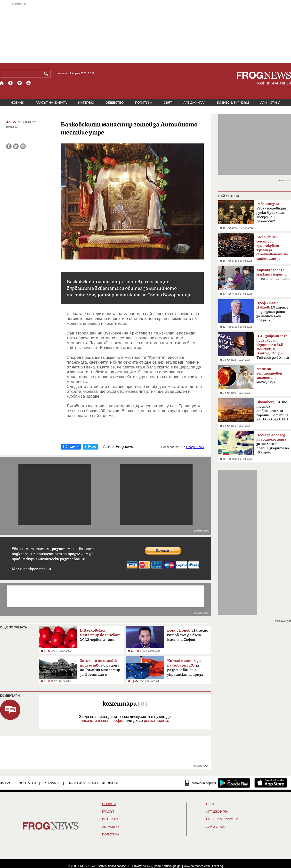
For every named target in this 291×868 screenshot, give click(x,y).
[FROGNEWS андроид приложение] (234, 783)
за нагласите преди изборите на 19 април (273, 444)
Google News (195, 447)
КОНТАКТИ (28, 783)
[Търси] (47, 74)
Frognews (124, 447)
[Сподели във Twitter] (16, 146)
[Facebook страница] (11, 83)
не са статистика (272, 274)
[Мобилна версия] (201, 783)
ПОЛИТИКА (144, 103)
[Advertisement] (145, 33)
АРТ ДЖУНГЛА (194, 103)
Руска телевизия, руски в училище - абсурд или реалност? (271, 213)
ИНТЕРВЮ (86, 103)
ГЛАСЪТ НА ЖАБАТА (51, 103)
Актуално (110, 827)
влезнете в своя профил (103, 721)
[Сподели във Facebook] (9, 146)
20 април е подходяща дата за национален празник (272, 312)
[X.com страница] (20, 83)
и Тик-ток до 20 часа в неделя (273, 348)
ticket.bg (218, 866)
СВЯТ (168, 103)
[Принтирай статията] (23, 146)
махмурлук (269, 376)
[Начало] (2, 83)
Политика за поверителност (93, 783)
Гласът (108, 812)
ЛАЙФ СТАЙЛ (270, 103)
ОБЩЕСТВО (115, 103)
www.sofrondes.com (197, 866)
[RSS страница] (29, 83)
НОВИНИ (17, 103)
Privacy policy (141, 866)
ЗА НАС (6, 783)
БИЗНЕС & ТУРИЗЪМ (233, 103)
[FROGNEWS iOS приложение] (271, 783)
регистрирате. (156, 721)
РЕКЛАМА (51, 783)
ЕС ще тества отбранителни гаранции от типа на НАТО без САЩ (272, 411)
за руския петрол (272, 249)
